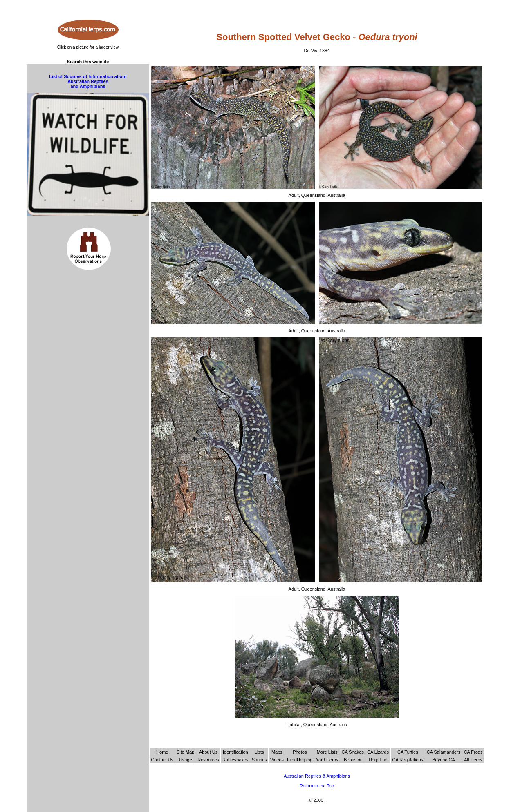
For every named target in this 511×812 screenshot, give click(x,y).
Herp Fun (378, 760)
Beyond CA (444, 760)
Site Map (185, 752)
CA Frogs (473, 752)
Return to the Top (317, 786)
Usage (186, 760)
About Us (208, 752)
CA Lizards (378, 752)
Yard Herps (327, 760)
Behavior (353, 760)
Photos (300, 752)
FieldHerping (300, 760)
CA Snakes (353, 752)
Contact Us (162, 760)
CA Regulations (408, 760)
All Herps (473, 760)
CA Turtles (408, 752)
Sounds (259, 760)
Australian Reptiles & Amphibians (317, 776)
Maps (277, 752)
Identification (235, 752)
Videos (277, 760)
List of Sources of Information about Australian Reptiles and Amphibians (88, 81)
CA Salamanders (444, 752)
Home (162, 752)
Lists (259, 752)
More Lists (327, 752)
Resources (208, 760)
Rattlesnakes (235, 760)
